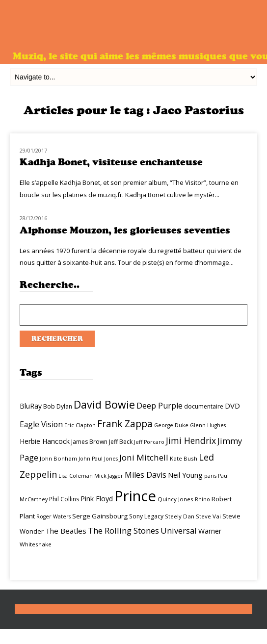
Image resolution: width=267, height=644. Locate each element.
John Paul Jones (98, 459)
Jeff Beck (121, 442)
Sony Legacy (146, 516)
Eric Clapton (80, 425)
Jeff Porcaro (149, 442)
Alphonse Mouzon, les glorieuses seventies (125, 230)
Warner (210, 531)
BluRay (31, 406)
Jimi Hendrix (191, 440)
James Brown (89, 442)
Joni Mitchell (144, 457)
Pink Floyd (97, 499)
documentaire (204, 406)
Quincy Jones (175, 499)
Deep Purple (160, 406)
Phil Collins (64, 499)
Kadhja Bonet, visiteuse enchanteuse (111, 162)
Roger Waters (53, 516)
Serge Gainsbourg (100, 516)
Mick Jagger (109, 476)
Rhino (202, 499)
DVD (232, 406)
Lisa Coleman (76, 476)
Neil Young (185, 475)
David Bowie (104, 404)
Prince (135, 496)
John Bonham (58, 458)
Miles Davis (146, 475)
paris (210, 476)
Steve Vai (208, 516)
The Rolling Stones (123, 530)
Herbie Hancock (45, 441)
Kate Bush (184, 458)
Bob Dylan (58, 406)
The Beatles (66, 531)
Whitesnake (36, 544)
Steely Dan (180, 516)
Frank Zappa (125, 424)
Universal (179, 530)
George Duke (171, 425)
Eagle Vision (41, 424)
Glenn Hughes (208, 425)
